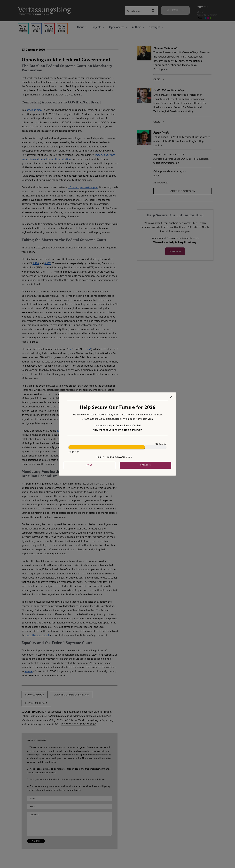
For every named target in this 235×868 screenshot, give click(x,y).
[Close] (171, 397)
